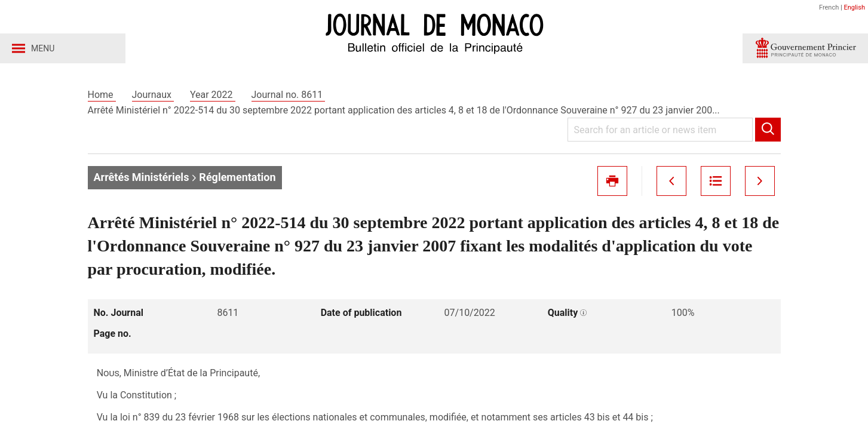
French (829, 7)
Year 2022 (213, 95)
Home (102, 95)
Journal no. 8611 (289, 95)
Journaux (153, 95)
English (854, 7)
